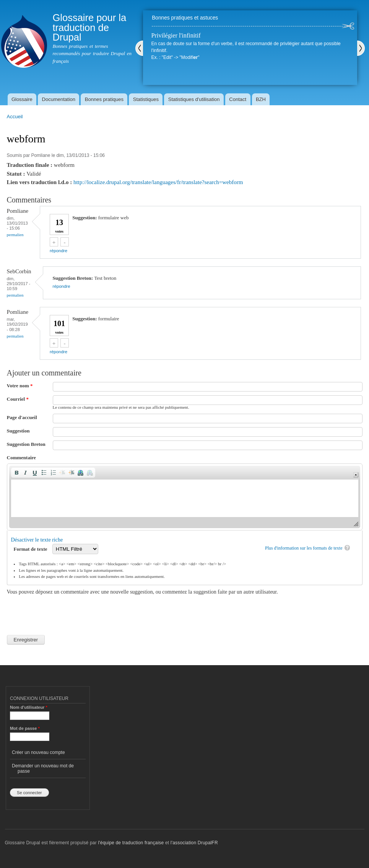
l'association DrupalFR (194, 843)
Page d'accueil (22, 417)
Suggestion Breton (26, 444)
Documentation (59, 99)
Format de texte (31, 549)
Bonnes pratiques (104, 99)
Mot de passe (25, 728)
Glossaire (22, 99)
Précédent (139, 48)
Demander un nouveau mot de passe (43, 768)
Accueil (15, 117)
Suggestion (18, 431)
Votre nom (20, 386)
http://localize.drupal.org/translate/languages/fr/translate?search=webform (158, 182)
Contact (238, 99)
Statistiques (146, 99)
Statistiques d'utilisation (194, 99)
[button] (16, 473)
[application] (185, 497)
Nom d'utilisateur (29, 707)
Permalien (15, 235)
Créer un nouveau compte (38, 752)
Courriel (18, 399)
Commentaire (21, 458)
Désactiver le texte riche (37, 540)
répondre (59, 251)
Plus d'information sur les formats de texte (304, 548)
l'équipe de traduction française (131, 843)
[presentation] (65, 611)
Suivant (361, 48)
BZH (261, 99)
